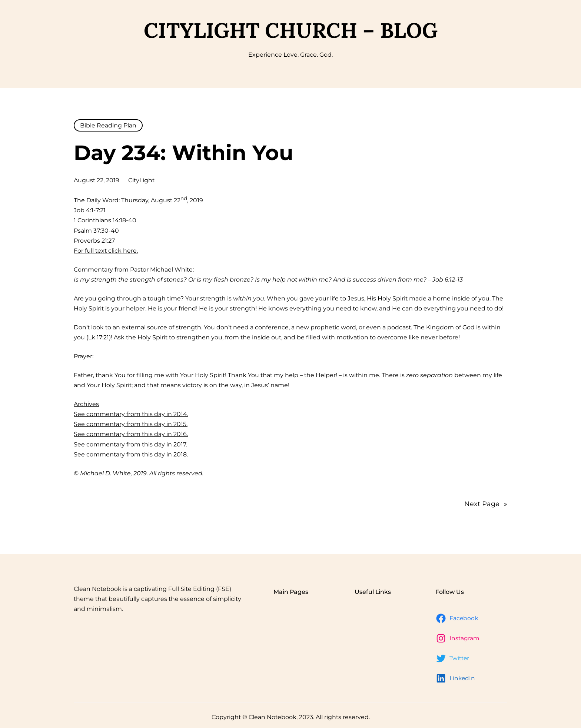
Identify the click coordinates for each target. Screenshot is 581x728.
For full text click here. (106, 251)
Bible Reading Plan (108, 125)
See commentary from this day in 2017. (130, 444)
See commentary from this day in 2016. (131, 434)
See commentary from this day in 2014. (131, 414)
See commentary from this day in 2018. (131, 454)
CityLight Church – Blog (291, 30)
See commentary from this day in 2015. (131, 424)
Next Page (486, 504)
